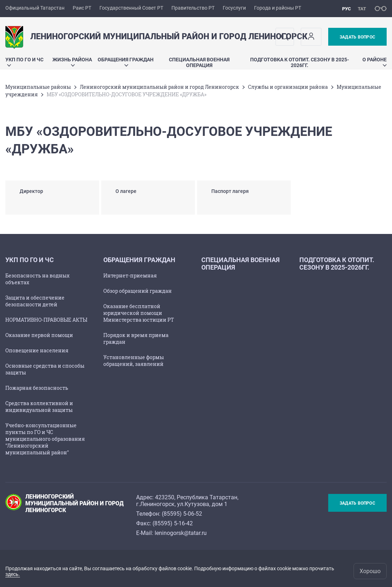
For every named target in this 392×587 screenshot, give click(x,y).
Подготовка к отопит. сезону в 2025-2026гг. (300, 62)
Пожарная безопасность (37, 388)
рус (347, 9)
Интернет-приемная (130, 275)
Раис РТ (82, 8)
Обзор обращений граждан (138, 291)
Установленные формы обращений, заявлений (134, 361)
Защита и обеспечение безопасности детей (35, 301)
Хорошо (370, 571)
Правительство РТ (193, 8)
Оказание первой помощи (39, 335)
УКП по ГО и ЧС (24, 62)
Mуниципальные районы (38, 87)
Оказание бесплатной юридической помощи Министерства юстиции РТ (139, 313)
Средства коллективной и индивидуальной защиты (39, 407)
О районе (375, 62)
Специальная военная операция (199, 62)
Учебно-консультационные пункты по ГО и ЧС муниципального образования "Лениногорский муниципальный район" (45, 439)
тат (362, 9)
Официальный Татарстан (35, 8)
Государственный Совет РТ (131, 8)
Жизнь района (72, 62)
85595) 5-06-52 (183, 514)
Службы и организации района (288, 87)
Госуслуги (234, 8)
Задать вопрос (357, 37)
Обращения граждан (126, 62)
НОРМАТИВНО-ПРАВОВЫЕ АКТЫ (46, 320)
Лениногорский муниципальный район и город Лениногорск (159, 87)
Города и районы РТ (278, 8)
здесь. (13, 574)
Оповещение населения (37, 350)
